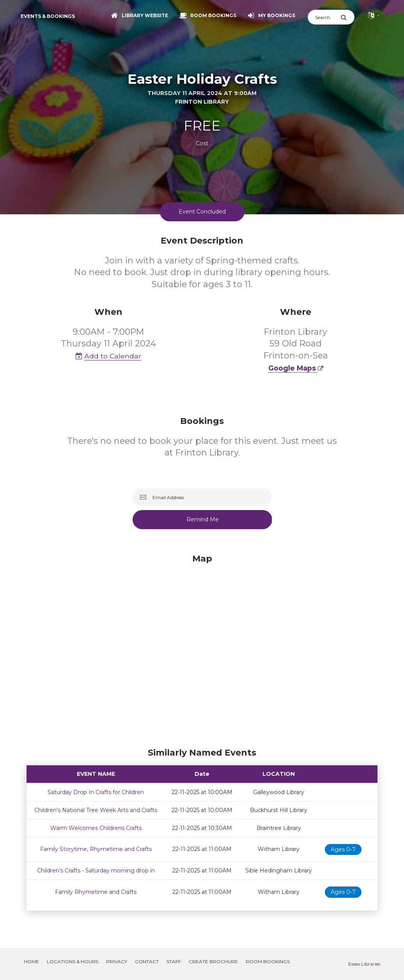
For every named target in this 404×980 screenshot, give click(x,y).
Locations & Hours (73, 961)
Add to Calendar (108, 356)
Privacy (117, 961)
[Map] (202, 649)
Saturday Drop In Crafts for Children (96, 792)
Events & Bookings (48, 16)
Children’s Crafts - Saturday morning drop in (96, 871)
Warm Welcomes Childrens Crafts (96, 828)
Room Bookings (268, 961)
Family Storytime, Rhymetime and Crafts (96, 849)
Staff (174, 961)
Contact (147, 961)
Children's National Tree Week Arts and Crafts (96, 810)
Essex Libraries (364, 964)
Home (31, 961)
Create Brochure (213, 961)
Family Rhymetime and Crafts (96, 892)
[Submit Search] (347, 17)
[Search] (324, 17)
